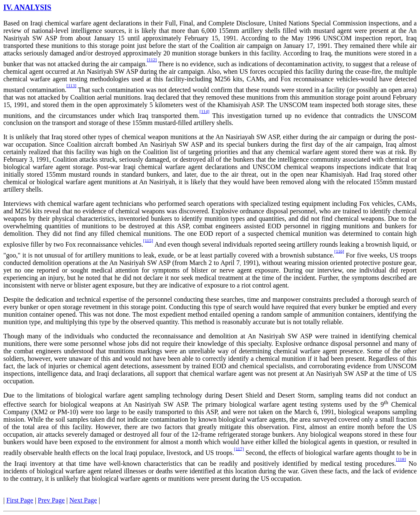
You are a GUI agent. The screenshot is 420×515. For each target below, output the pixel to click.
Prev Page (51, 500)
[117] (239, 448)
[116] (339, 251)
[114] (205, 111)
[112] (152, 60)
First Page (20, 500)
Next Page (83, 500)
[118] (401, 459)
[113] (71, 85)
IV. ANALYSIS (27, 7)
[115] (148, 240)
